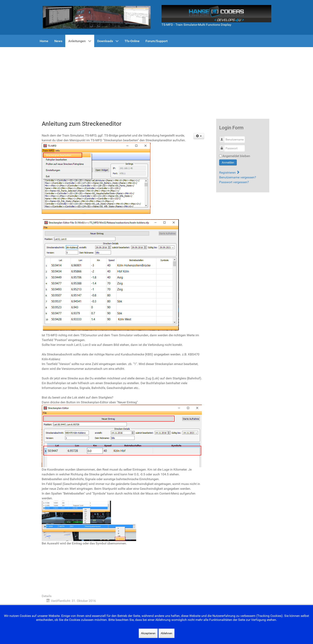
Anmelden (228, 162)
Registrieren (229, 173)
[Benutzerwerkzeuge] (199, 136)
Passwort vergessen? (234, 182)
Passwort (223, 146)
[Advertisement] (156, 77)
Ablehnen (166, 633)
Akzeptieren (148, 633)
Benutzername (223, 137)
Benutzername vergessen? (238, 177)
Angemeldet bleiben (236, 156)
